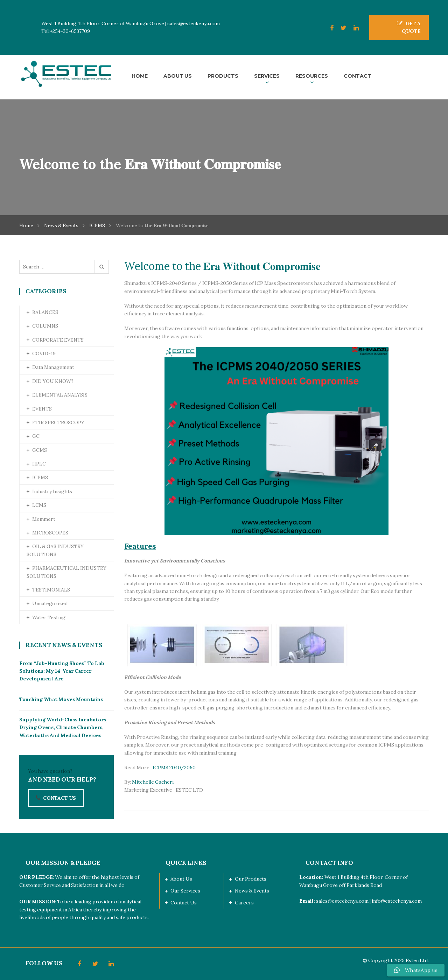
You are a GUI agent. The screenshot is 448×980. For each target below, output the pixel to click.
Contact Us (184, 903)
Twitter (340, 28)
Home (26, 225)
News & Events (61, 225)
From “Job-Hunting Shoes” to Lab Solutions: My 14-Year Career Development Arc (62, 671)
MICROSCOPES (50, 533)
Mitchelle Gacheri (153, 782)
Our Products (251, 879)
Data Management (53, 367)
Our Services (185, 891)
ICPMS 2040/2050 (176, 768)
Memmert (44, 519)
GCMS (40, 450)
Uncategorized (50, 603)
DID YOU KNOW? (53, 381)
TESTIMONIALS (51, 590)
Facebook (328, 28)
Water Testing (49, 617)
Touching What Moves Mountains (61, 699)
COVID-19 (44, 353)
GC (36, 436)
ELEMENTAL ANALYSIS (60, 395)
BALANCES (45, 312)
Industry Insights (52, 491)
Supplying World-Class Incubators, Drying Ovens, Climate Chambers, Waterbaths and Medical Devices (63, 727)
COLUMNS (45, 326)
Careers (244, 903)
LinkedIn (353, 28)
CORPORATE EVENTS (58, 340)
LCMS (39, 505)
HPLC (39, 464)
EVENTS (42, 409)
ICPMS (97, 225)
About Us (181, 879)
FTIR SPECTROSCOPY (58, 422)
